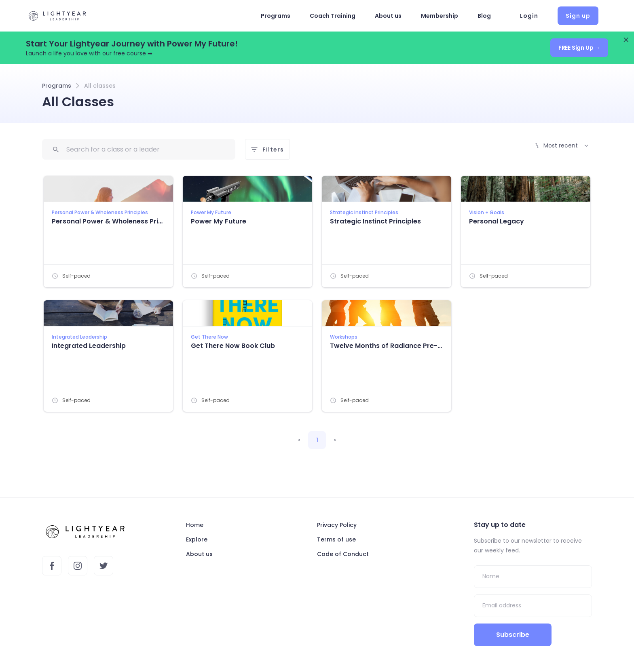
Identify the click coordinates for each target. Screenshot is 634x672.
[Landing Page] (57, 16)
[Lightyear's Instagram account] (78, 566)
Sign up (578, 16)
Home (195, 525)
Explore (197, 539)
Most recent (562, 145)
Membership (440, 16)
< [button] (299, 440)
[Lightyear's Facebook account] (52, 566)
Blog (484, 16)
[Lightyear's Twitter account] (104, 566)
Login (529, 16)
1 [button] (317, 440)
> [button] (335, 440)
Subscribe (512, 635)
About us (388, 16)
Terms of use (336, 539)
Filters (267, 150)
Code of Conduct (343, 554)
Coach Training (333, 16)
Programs (276, 16)
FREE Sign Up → (579, 48)
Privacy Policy (337, 525)
